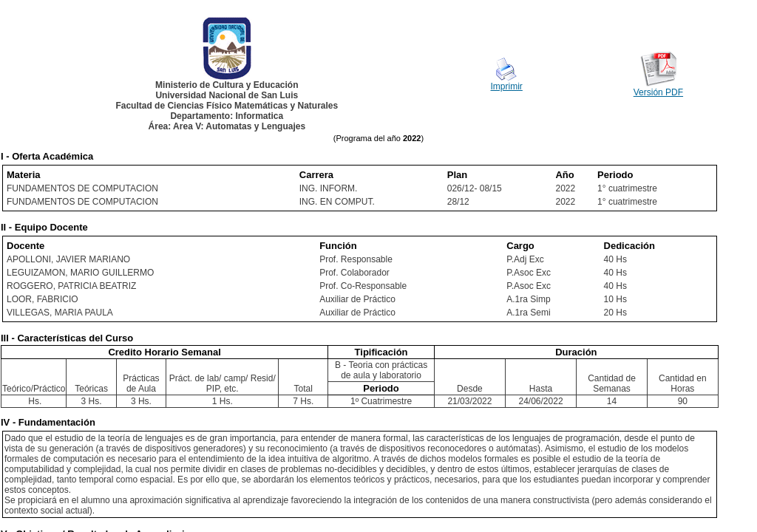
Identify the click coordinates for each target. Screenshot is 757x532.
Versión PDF (658, 92)
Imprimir (507, 86)
